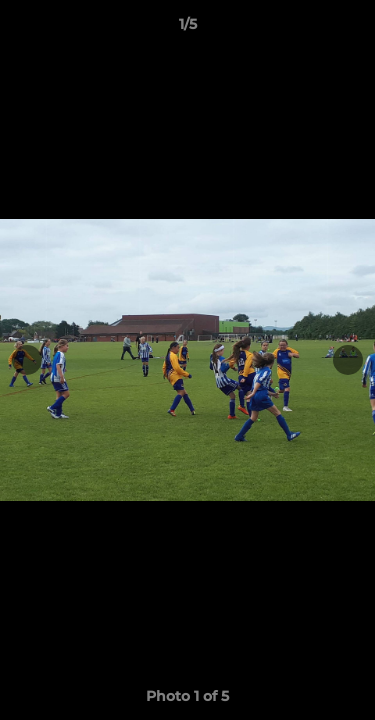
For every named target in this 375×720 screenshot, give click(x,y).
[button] (351, 29)
